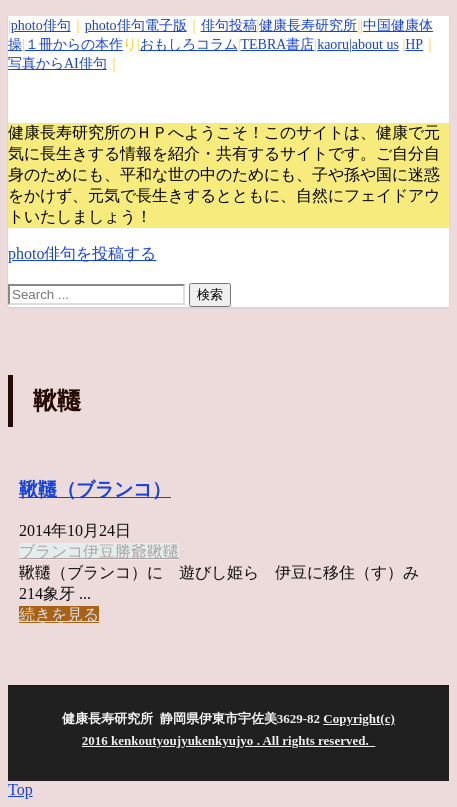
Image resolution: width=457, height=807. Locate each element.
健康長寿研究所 (308, 25)
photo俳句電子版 (136, 25)
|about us (374, 44)
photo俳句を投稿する (82, 253)
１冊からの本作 (74, 44)
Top (20, 789)
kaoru (333, 44)
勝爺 (131, 551)
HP (414, 44)
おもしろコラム (189, 44)
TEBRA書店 (277, 44)
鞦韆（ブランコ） (95, 489)
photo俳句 (41, 25)
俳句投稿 (229, 25)
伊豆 (99, 551)
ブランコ (51, 551)
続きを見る (59, 614)
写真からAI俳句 (57, 63)
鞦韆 (163, 551)
